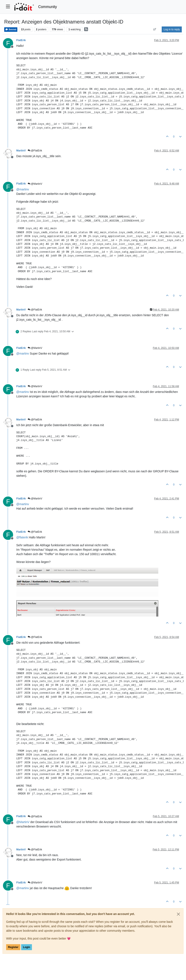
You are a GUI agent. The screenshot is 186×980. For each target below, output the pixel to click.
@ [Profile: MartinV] (23, 822)
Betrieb (11, 30)
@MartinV (35, 184)
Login (27, 947)
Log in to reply (172, 29)
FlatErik (21, 40)
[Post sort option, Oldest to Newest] (155, 29)
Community (48, 7)
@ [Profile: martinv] (23, 189)
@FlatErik (35, 151)
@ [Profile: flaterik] (22, 537)
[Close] (178, 914)
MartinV (21, 151)
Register (13, 947)
